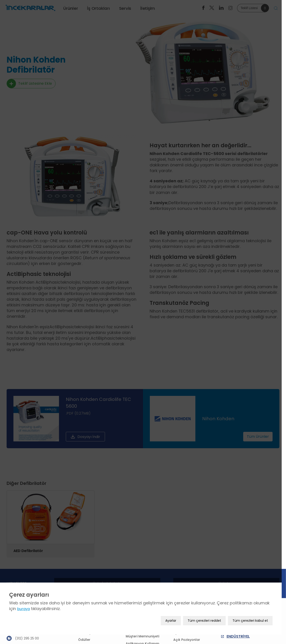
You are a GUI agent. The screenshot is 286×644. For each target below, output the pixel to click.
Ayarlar (175, 628)
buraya (23, 617)
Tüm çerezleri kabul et (255, 628)
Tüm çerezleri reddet (209, 628)
